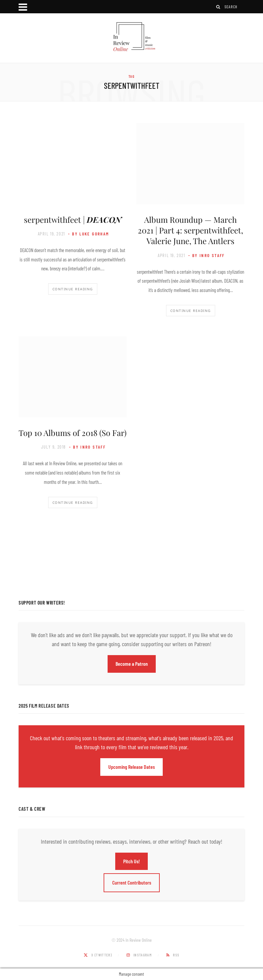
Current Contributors (132, 882)
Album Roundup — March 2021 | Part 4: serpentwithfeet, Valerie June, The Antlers (190, 230)
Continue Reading (73, 289)
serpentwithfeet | (73, 219)
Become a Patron (132, 664)
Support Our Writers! (42, 603)
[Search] (219, 7)
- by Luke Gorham (88, 234)
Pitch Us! (131, 861)
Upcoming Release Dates (131, 767)
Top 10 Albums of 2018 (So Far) (73, 433)
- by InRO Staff (207, 255)
